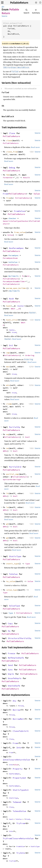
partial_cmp (12, 474)
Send (10, 665)
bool (28, 437)
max (8, 367)
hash (9, 306)
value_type (12, 590)
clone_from (12, 152)
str (28, 276)
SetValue (13, 262)
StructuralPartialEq (20, 638)
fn (23, 276)
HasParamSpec (16, 248)
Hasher (21, 306)
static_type (12, 564)
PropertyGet (19, 778)
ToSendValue (19, 811)
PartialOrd (15, 467)
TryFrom (21, 823)
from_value (20, 232)
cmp (8, 353)
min (8, 385)
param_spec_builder (16, 288)
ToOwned (17, 802)
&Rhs (5, 451)
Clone (12, 133)
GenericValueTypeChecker (16, 221)
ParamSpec (14, 255)
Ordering (30, 355)
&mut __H (15, 309)
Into (19, 748)
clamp (9, 404)
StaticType (15, 556)
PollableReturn (19, 3)
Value (37, 194)
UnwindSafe (14, 686)
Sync (10, 670)
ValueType (15, 606)
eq (7, 434)
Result (26, 178)
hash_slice (12, 320)
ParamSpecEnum (10, 258)
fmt (8, 175)
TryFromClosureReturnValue (18, 838)
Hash (11, 299)
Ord (11, 345)
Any (15, 701)
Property (18, 769)
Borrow (16, 710)
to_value (11, 581)
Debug (12, 168)
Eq (9, 631)
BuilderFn (14, 276)
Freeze (12, 653)
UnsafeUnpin (15, 678)
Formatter (8, 178)
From (5, 194)
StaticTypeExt (21, 790)
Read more (35, 147)
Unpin (11, 674)
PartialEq (15, 427)
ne (7, 448)
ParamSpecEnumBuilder (14, 281)
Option (6, 479)
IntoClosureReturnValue (16, 760)
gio (3, 7)
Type (28, 564)
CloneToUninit (21, 731)
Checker (12, 218)
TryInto (21, 853)
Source (4, 16)
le (7, 507)
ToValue (13, 574)
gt (7, 524)
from (9, 198)
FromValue (19, 211)
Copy (10, 623)
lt (7, 493)
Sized (14, 332)
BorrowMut (18, 719)
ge (7, 538)
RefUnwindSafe (16, 658)
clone (9, 140)
